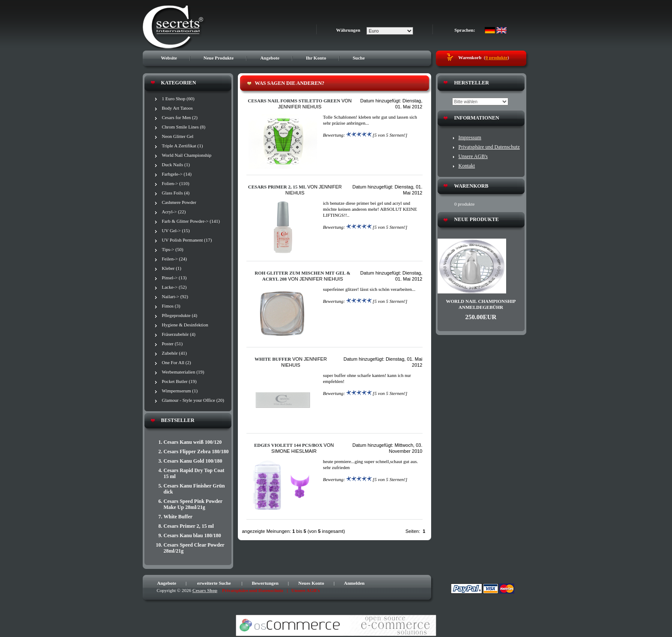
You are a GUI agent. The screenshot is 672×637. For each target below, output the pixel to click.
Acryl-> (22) (174, 212)
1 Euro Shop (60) (178, 99)
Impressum (470, 138)
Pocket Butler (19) (179, 381)
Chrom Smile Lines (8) (184, 127)
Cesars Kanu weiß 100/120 (193, 442)
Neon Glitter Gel (178, 136)
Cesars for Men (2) (180, 117)
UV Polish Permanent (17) (187, 240)
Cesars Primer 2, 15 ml (189, 526)
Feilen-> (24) (174, 259)
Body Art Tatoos (177, 108)
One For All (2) (177, 362)
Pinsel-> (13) (174, 278)
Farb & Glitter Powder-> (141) (191, 221)
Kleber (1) (172, 268)
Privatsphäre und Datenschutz (489, 147)
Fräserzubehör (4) (179, 334)
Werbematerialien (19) (183, 372)
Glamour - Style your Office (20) (193, 400)
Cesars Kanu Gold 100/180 (193, 461)
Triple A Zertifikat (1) (183, 146)
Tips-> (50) (173, 249)
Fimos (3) (171, 306)
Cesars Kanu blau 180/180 (192, 535)
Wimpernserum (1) (180, 391)
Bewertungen (265, 583)
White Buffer (178, 517)
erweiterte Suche (214, 583)
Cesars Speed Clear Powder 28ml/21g (194, 548)
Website (169, 58)
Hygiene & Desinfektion (185, 325)
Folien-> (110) (176, 183)
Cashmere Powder (179, 202)
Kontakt (467, 166)
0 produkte (496, 57)
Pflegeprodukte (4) (180, 315)
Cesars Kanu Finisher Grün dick (194, 489)
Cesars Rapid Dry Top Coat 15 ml (194, 473)
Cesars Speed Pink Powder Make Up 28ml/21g (193, 504)
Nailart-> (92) (175, 296)
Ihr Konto (316, 58)
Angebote (270, 58)
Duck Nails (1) (176, 164)
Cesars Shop (205, 590)
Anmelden (354, 583)
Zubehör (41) (174, 353)
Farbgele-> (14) (177, 174)
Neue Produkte (219, 58)
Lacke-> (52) (174, 287)
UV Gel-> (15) (176, 230)
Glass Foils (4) (176, 193)
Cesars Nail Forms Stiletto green (294, 101)
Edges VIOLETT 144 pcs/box (288, 445)
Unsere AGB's (473, 156)
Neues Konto (311, 583)
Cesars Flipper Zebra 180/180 (196, 452)
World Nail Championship (187, 155)
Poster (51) (172, 344)
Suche (359, 58)
